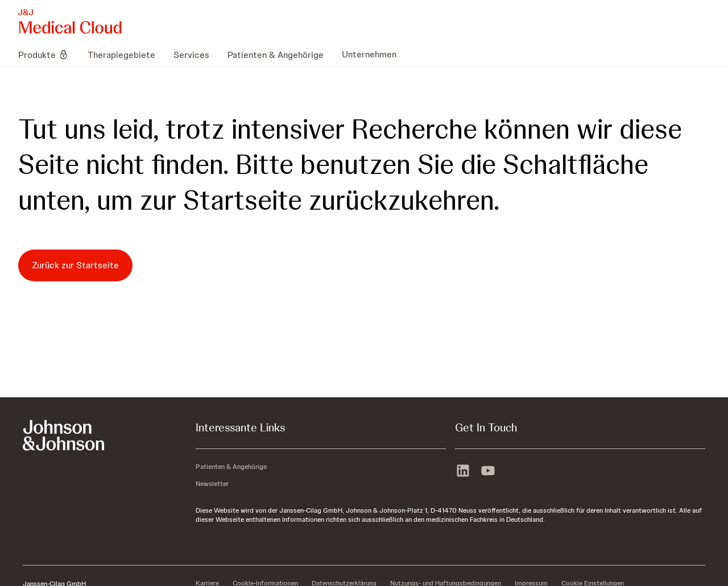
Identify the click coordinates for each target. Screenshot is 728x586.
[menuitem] (48, 55)
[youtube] (488, 472)
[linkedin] (463, 472)
